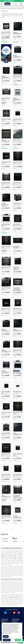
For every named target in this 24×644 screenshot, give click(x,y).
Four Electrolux (5, 541)
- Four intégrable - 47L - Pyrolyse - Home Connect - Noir (18, 353)
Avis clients (3, 622)
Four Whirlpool (15, 541)
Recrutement (15, 622)
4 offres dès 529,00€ (5, 38)
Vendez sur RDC (15, 620)
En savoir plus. (9, 633)
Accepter (18, 640)
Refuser (6, 636)
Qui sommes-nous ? (5, 620)
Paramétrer (7, 640)
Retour (4, 11)
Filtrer (21, 642)
